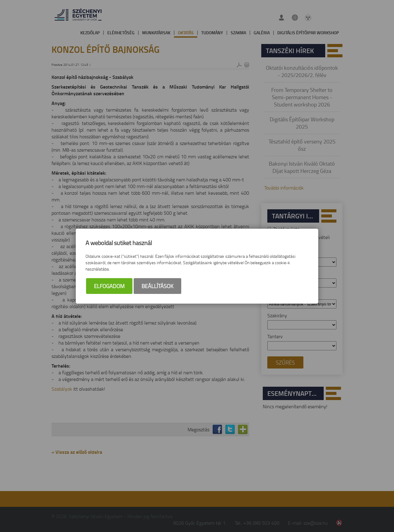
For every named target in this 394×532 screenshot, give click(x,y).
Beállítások (157, 286)
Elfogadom (109, 286)
